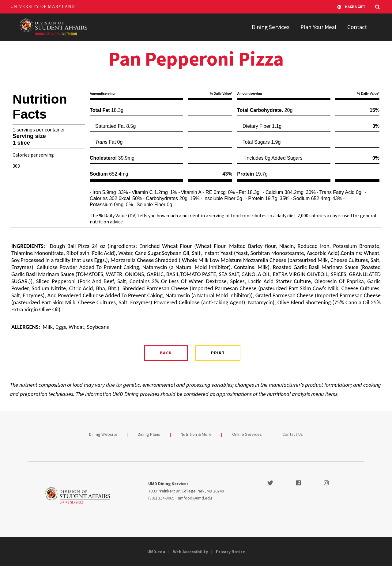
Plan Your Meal (318, 27)
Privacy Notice (230, 552)
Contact (357, 27)
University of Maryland (43, 7)
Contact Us (293, 434)
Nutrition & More (196, 434)
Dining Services (271, 27)
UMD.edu (156, 552)
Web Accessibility (190, 552)
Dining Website (103, 434)
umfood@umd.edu (195, 498)
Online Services (247, 434)
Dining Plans (149, 434)
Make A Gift (351, 7)
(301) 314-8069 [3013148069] (161, 498)
